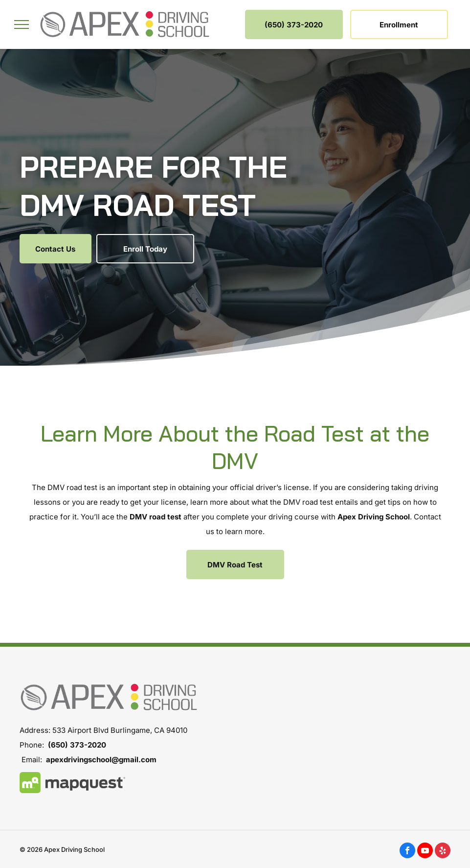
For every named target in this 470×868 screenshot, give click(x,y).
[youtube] (425, 852)
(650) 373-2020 (77, 745)
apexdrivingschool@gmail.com (101, 760)
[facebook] (407, 852)
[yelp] (443, 852)
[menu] (22, 24)
